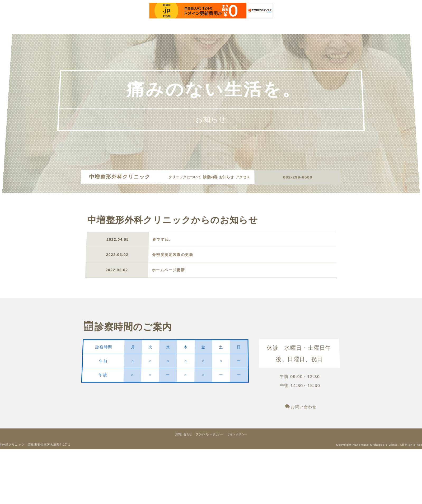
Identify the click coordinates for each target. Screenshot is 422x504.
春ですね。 (162, 246)
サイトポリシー (242, 471)
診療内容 (218, 181)
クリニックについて (191, 181)
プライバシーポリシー (209, 471)
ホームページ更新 (167, 277)
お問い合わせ (315, 435)
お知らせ (236, 181)
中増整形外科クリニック (123, 181)
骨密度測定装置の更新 (172, 261)
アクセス (209, 187)
